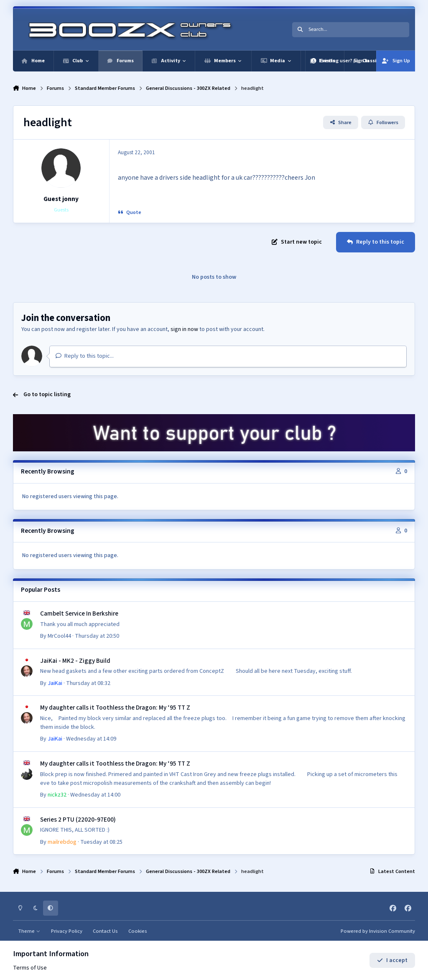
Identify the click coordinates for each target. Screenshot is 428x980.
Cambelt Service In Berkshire (79, 613)
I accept (392, 960)
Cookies (138, 931)
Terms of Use (30, 968)
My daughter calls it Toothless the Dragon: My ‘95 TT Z (115, 708)
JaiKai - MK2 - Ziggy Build (75, 661)
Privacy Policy (67, 931)
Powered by (378, 931)
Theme (29, 931)
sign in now (184, 329)
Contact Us (105, 931)
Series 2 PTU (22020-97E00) (78, 820)
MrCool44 (59, 636)
